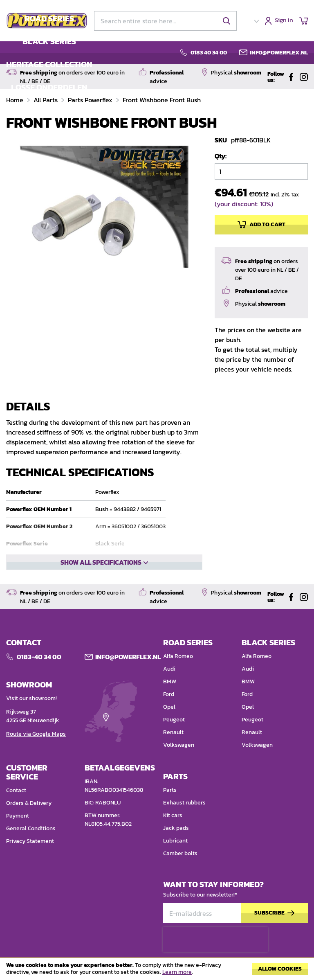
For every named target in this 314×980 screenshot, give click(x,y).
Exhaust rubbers (184, 803)
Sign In (284, 21)
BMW (170, 681)
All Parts (46, 100)
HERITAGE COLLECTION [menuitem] (49, 64)
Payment (18, 816)
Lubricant (175, 841)
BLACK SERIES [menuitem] (49, 41)
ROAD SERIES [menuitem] (49, 18)
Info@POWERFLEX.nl (128, 657)
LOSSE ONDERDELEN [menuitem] (49, 87)
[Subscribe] (274, 913)
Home (16, 100)
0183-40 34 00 (39, 657)
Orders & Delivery (29, 803)
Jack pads (176, 828)
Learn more (177, 972)
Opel (169, 707)
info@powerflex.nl (279, 53)
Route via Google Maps (36, 734)
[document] (157, 971)
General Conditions (31, 828)
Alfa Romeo (178, 656)
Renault (173, 732)
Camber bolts (180, 853)
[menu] (49, 53)
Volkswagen (179, 745)
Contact (16, 790)
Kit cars (173, 815)
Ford (169, 694)
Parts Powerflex (91, 100)
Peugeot (174, 720)
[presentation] (215, 939)
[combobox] (165, 21)
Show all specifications (101, 562)
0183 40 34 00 (209, 53)
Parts (170, 790)
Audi (169, 669)
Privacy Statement (30, 841)
